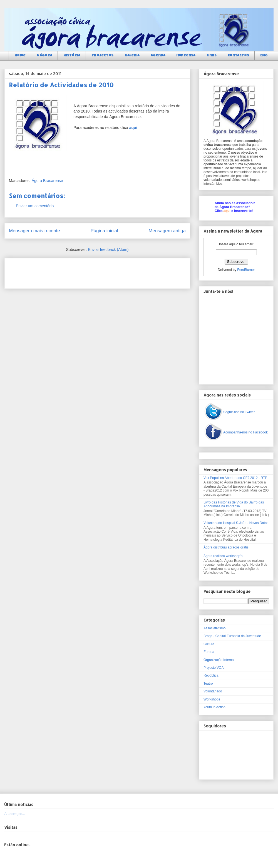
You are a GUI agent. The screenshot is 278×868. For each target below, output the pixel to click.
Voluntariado (213, 691)
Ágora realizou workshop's (223, 556)
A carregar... (15, 814)
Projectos (102, 56)
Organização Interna (219, 660)
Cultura (209, 644)
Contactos (238, 56)
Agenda (158, 56)
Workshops (212, 699)
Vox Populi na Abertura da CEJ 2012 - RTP (235, 478)
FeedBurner (246, 270)
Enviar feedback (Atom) (108, 250)
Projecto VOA (214, 668)
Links (212, 56)
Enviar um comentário (35, 206)
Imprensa (186, 56)
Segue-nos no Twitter (239, 412)
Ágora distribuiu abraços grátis (226, 547)
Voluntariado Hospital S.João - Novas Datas (236, 523)
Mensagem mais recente (34, 231)
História (72, 56)
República (211, 675)
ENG (264, 56)
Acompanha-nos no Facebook (245, 432)
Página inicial (104, 231)
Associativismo (214, 628)
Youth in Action (214, 707)
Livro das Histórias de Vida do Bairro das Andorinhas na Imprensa (234, 504)
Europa (209, 652)
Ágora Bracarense (47, 181)
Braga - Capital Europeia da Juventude (232, 636)
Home (20, 56)
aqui (227, 211)
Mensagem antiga (167, 231)
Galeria (132, 56)
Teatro (208, 684)
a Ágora (44, 56)
